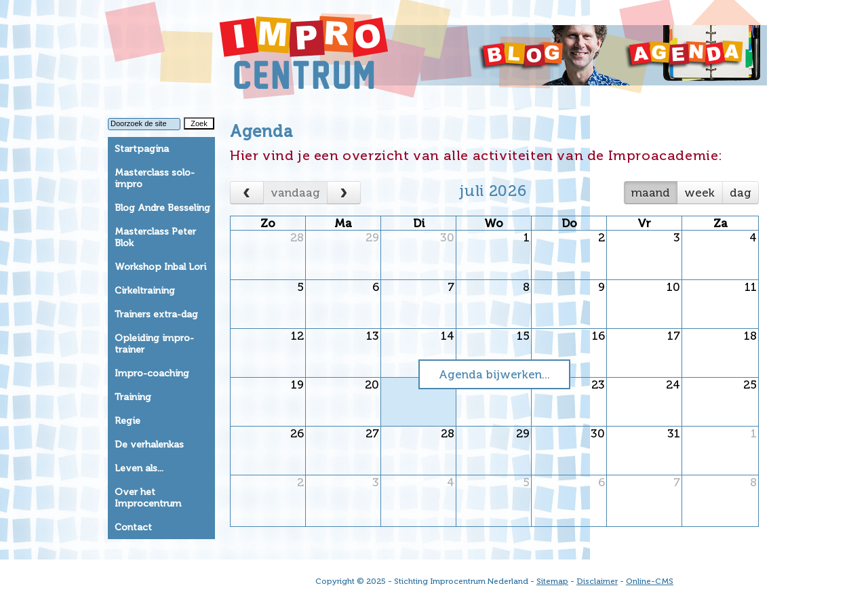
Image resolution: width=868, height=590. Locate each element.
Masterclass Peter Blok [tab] (155, 237)
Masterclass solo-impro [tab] (155, 178)
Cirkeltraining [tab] (145, 291)
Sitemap (552, 581)
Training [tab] (133, 397)
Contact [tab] (133, 527)
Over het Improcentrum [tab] (148, 498)
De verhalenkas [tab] (149, 445)
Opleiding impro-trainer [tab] (154, 344)
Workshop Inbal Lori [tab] (160, 267)
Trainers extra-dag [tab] (156, 314)
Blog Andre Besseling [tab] (162, 208)
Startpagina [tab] (142, 149)
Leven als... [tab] (139, 468)
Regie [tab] (127, 421)
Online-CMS (650, 581)
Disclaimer (597, 581)
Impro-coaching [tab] (152, 373)
